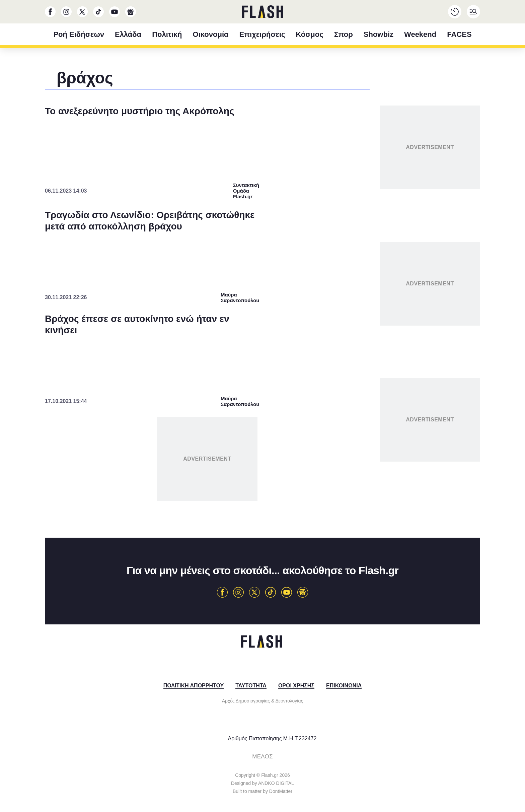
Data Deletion (224, 556)
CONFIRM (214, 532)
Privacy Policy (300, 556)
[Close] (378, 257)
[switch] (346, 387)
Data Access (262, 556)
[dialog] (262, 406)
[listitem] (262, 372)
